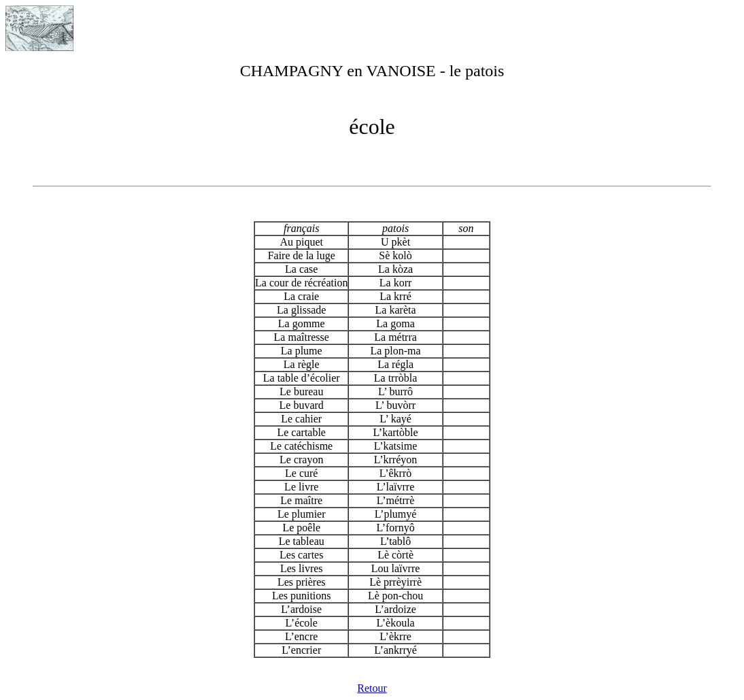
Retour (372, 688)
